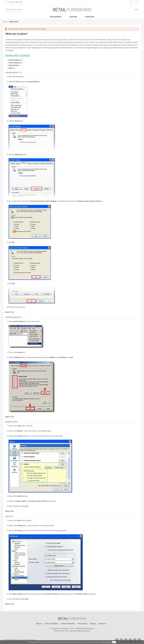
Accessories (56, 17)
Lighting (73, 17)
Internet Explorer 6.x (16, 63)
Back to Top (10, 312)
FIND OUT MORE (106, 642)
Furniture (90, 17)
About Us (39, 624)
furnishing (72, 10)
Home (5, 22)
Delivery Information (68, 624)
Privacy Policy (82, 624)
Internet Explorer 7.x (16, 60)
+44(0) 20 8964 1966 (16, 2)
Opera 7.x (12, 68)
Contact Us (102, 624)
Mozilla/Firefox (14, 65)
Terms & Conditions (52, 624)
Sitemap (93, 624)
